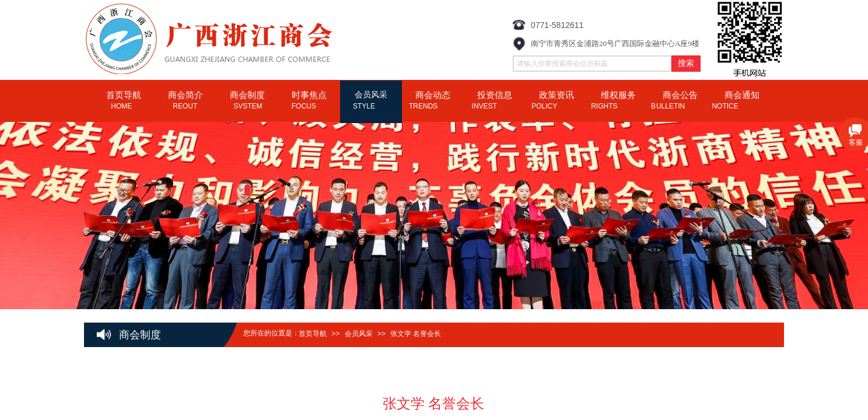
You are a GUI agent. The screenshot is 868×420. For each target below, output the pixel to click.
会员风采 (359, 334)
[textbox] (592, 64)
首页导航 (313, 334)
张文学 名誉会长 (416, 334)
